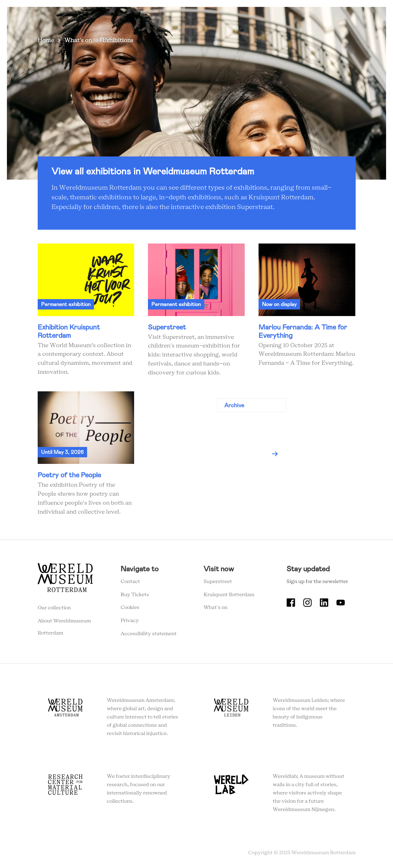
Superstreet (218, 582)
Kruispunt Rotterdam (229, 595)
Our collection (54, 608)
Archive (234, 405)
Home (46, 40)
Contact (130, 582)
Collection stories (173, 17)
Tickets (282, 17)
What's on (112, 17)
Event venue (250, 17)
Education (215, 17)
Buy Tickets (135, 595)
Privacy (130, 621)
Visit (137, 17)
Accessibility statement (149, 634)
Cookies (130, 608)
